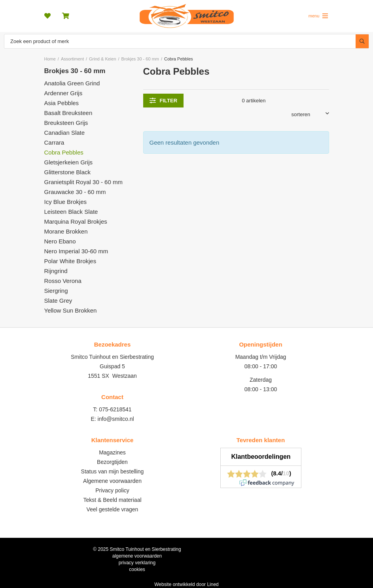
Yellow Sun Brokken (71, 310)
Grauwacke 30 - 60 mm (75, 192)
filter (164, 100)
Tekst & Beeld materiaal (112, 500)
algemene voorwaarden (137, 556)
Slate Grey (58, 301)
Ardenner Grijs (63, 93)
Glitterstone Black (68, 172)
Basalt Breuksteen (68, 113)
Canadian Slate (65, 133)
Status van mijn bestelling (113, 471)
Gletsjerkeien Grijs (69, 162)
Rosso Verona (63, 281)
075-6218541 (115, 409)
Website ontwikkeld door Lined (186, 584)
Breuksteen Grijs (66, 123)
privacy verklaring (137, 563)
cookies (137, 569)
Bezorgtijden (112, 462)
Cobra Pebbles (64, 152)
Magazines (112, 452)
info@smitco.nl (116, 419)
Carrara (54, 142)
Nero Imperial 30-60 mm (76, 251)
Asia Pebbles (62, 103)
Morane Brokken (66, 231)
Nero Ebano (60, 241)
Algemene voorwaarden (112, 481)
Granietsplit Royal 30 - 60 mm (83, 182)
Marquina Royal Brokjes (76, 221)
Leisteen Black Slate (71, 212)
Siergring (56, 291)
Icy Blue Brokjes (66, 202)
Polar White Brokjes (70, 261)
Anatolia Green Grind (72, 83)
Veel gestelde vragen (113, 509)
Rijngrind (56, 271)
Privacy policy (112, 490)
